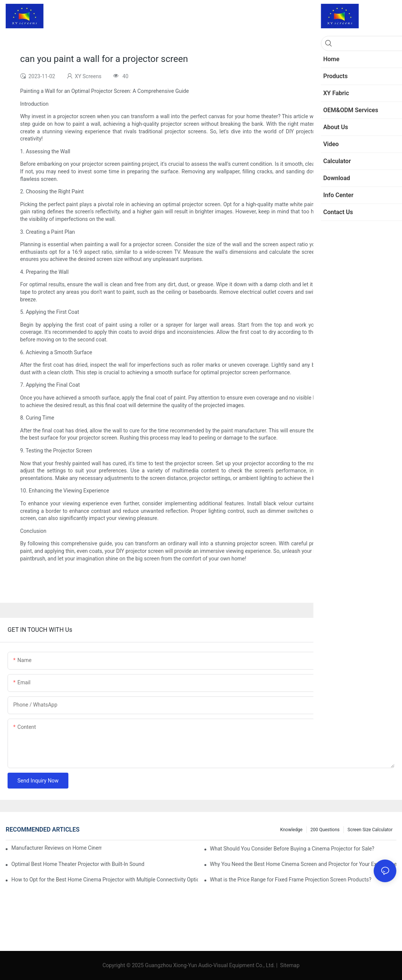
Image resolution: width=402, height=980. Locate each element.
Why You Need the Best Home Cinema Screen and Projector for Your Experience (303, 864)
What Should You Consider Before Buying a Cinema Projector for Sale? (292, 849)
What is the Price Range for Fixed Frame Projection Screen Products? (291, 880)
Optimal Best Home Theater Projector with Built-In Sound (78, 864)
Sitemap (289, 965)
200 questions (325, 830)
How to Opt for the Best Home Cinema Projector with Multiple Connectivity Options (105, 880)
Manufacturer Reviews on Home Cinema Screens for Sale (56, 848)
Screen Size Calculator (370, 830)
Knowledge (291, 830)
